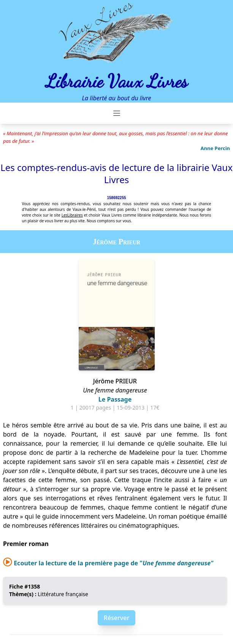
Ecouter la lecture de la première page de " (108, 563)
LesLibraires (72, 215)
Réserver (116, 618)
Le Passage (115, 399)
